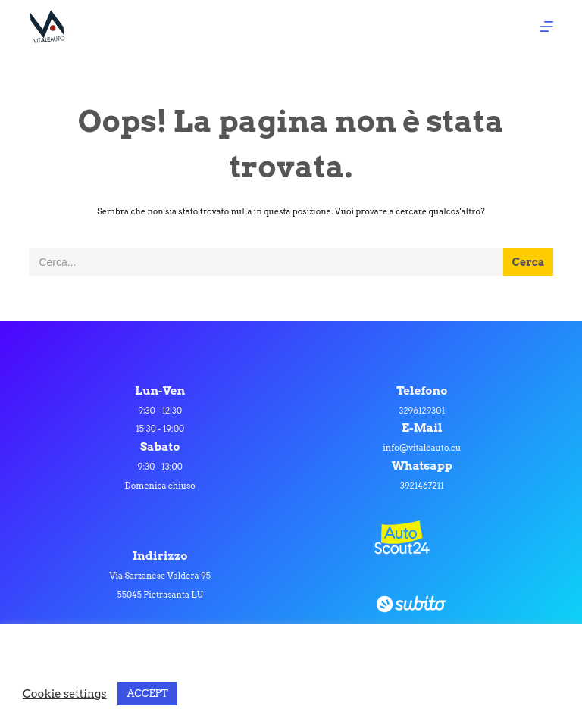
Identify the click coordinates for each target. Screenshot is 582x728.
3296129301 (422, 411)
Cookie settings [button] (64, 694)
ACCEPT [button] (147, 694)
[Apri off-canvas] (546, 27)
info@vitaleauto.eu (422, 448)
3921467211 (422, 486)
